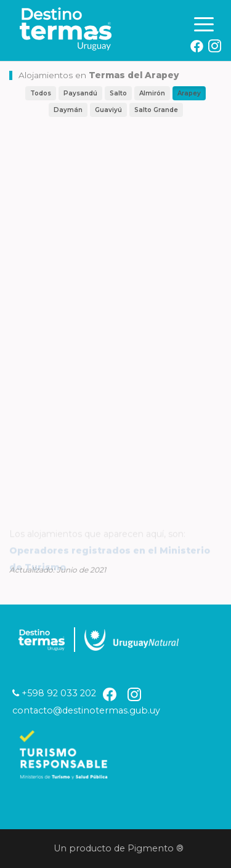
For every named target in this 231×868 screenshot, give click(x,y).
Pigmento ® (158, 848)
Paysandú (80, 93)
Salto (118, 93)
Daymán (68, 110)
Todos (41, 93)
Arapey (189, 93)
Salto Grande (156, 110)
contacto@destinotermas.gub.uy (86, 710)
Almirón (152, 93)
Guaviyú (108, 110)
